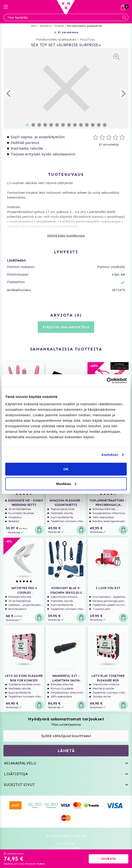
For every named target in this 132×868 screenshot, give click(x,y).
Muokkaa (66, 484)
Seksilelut (46, 26)
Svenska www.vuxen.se (66, 848)
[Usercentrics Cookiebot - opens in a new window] (107, 380)
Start (34, 26)
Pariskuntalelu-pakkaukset (85, 26)
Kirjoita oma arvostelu (66, 327)
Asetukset (110, 455)
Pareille (59, 26)
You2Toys (88, 40)
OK (66, 469)
